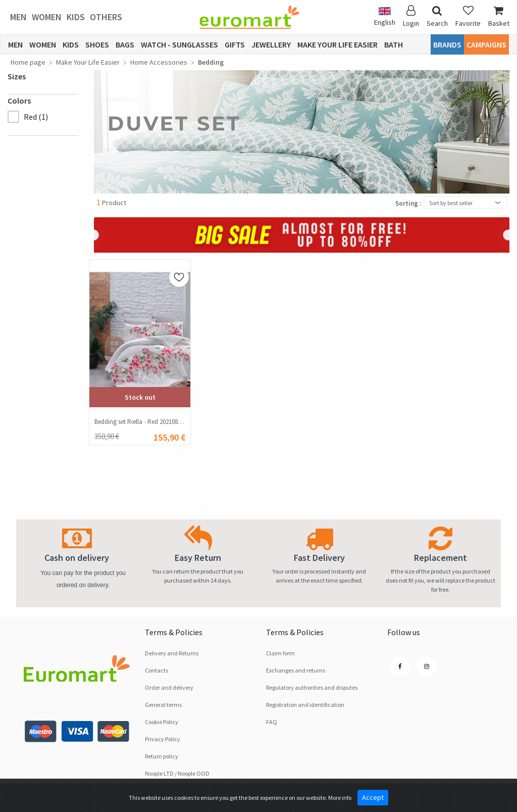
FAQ (272, 722)
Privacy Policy (163, 739)
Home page (28, 62)
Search (437, 16)
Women (47, 17)
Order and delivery (169, 687)
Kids (76, 17)
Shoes (97, 44)
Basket (499, 16)
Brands (447, 44)
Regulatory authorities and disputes (312, 687)
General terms (163, 705)
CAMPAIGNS (486, 44)
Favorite (468, 16)
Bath (394, 44)
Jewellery (271, 44)
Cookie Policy (162, 722)
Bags (125, 44)
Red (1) (36, 117)
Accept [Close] (373, 797)
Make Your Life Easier (338, 44)
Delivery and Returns (172, 653)
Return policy (162, 756)
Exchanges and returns (296, 670)
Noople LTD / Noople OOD (177, 773)
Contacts (157, 670)
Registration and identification (305, 705)
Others (106, 17)
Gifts (235, 44)
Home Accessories (159, 62)
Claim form (280, 653)
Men (18, 17)
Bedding (211, 62)
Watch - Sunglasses (179, 44)
